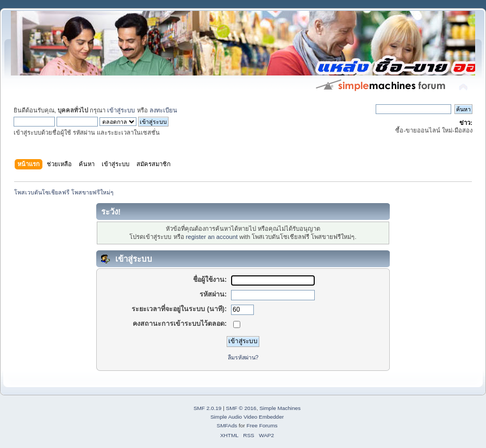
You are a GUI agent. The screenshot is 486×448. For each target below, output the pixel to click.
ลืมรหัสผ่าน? (243, 357)
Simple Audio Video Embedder (247, 417)
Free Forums (262, 425)
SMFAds (227, 425)
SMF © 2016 (241, 408)
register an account (212, 237)
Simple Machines (280, 408)
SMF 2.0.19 (208, 408)
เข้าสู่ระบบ (121, 110)
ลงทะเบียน (163, 110)
